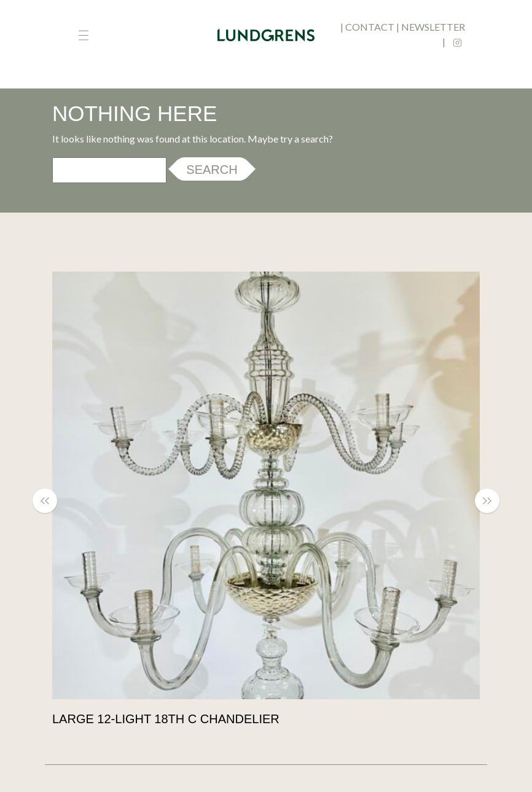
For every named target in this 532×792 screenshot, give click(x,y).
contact (370, 27)
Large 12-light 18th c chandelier (166, 719)
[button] (51, 501)
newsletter (433, 27)
